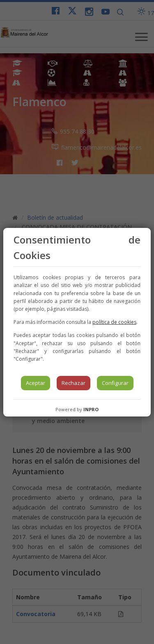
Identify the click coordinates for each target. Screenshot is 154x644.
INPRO (91, 409)
